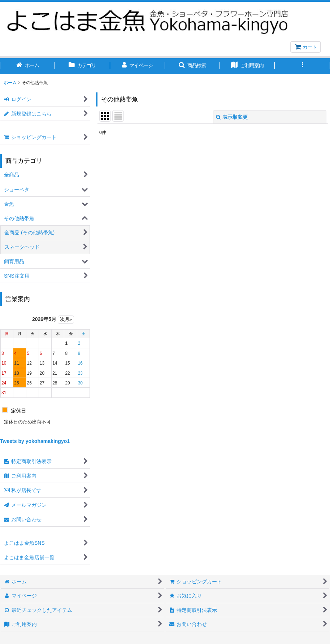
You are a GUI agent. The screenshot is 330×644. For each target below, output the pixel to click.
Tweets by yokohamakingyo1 (35, 441)
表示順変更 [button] (232, 117)
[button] (192, 66)
